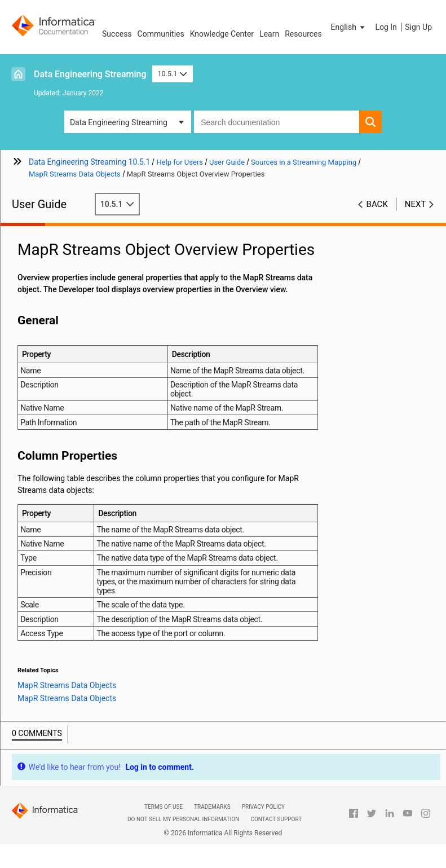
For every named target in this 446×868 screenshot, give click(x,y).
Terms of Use (164, 807)
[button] (349, 27)
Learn (269, 34)
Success (117, 34)
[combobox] (277, 122)
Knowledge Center (222, 34)
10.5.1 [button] (173, 74)
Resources (303, 34)
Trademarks (212, 807)
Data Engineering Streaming (90, 74)
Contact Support (276, 819)
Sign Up (418, 27)
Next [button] (416, 204)
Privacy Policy (263, 807)
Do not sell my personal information (183, 819)
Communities (161, 34)
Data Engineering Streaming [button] (119, 122)
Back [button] (377, 204)
